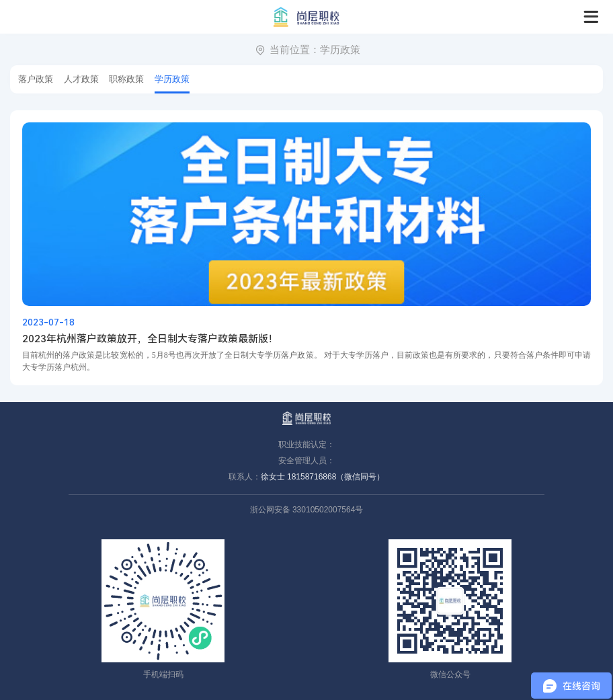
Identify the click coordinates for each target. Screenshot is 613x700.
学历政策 (340, 49)
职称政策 (126, 79)
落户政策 (36, 79)
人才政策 (81, 79)
